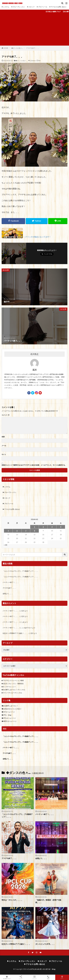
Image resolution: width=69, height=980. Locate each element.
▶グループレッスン (18, 7)
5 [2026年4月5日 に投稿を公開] (8, 531)
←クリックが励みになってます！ (37, 237)
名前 (3, 437)
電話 (48, 977)
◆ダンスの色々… (17, 48)
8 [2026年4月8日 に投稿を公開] (34, 531)
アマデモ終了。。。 (33, 48)
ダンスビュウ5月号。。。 (45, 944)
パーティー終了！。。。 (11, 582)
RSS (5, 729)
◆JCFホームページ (8, 712)
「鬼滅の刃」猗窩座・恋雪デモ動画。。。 (48, 901)
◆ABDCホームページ (9, 721)
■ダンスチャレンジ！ (9, 687)
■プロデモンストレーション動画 (13, 680)
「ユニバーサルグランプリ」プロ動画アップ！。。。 (21, 577)
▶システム (5, 7)
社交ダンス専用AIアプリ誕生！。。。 (16, 633)
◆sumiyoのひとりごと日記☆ (12, 709)
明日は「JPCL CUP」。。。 (12, 900)
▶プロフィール (42, 7)
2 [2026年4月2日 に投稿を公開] (43, 527)
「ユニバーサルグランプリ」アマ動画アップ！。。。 (21, 571)
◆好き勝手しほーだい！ (10, 706)
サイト (4, 454)
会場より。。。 (8, 594)
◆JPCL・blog (6, 715)
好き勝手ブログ (7, 977)
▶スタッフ (31, 7)
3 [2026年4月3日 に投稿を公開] (52, 527)
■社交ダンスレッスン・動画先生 (13, 684)
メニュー (34, 977)
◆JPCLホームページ (9, 718)
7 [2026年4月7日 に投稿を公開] (26, 531)
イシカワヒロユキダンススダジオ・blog (41, 969)
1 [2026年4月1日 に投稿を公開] (34, 527)
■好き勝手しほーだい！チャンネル (13, 690)
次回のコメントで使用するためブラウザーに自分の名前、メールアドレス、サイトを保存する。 (34, 465)
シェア (21, 977)
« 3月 (6, 545)
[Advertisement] (34, 30)
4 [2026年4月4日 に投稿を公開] (61, 527)
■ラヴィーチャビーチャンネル (12, 693)
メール (4, 446)
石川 (23, 611)
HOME (6, 48)
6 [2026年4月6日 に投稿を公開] (17, 531)
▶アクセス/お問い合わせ (58, 7)
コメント (6, 415)
